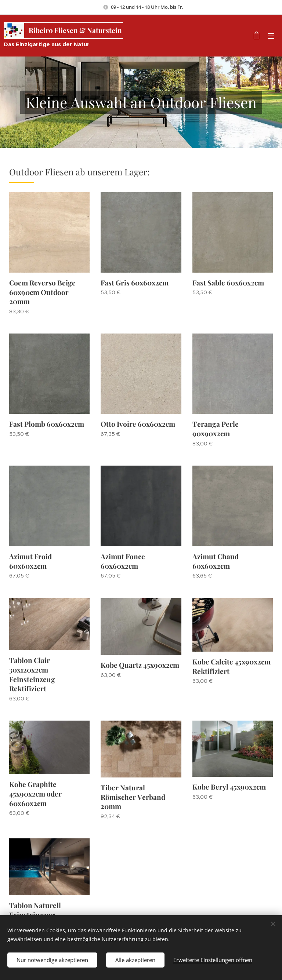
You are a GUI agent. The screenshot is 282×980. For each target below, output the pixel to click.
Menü (271, 36)
